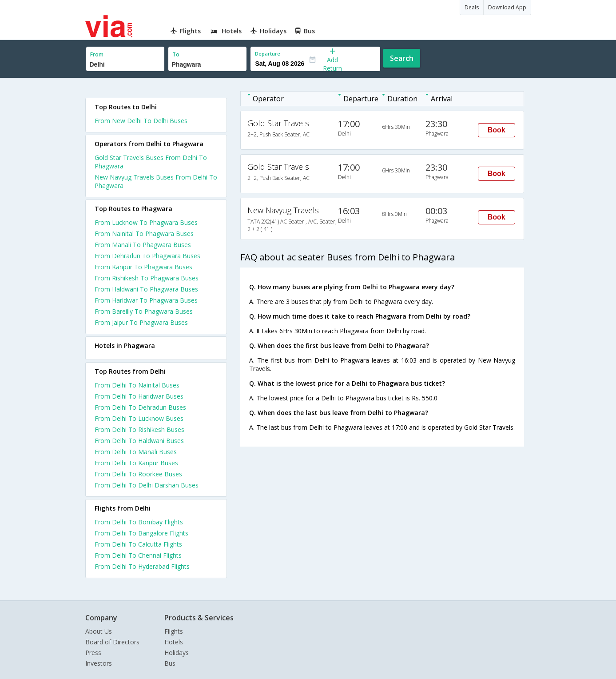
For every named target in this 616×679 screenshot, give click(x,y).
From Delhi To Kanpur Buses (136, 463)
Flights (174, 631)
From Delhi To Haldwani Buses (139, 441)
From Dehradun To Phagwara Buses (147, 256)
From (97, 54)
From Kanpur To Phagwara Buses (143, 267)
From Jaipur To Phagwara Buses (141, 322)
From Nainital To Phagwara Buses (144, 234)
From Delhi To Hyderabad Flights (142, 566)
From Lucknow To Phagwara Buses (146, 222)
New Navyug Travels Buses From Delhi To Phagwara (156, 181)
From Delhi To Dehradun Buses (140, 407)
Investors (99, 663)
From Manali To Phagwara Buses (143, 245)
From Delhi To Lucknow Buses (139, 418)
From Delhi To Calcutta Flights (138, 544)
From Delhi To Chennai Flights (138, 555)
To (176, 54)
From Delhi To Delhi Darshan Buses (147, 485)
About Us (99, 631)
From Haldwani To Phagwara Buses (146, 289)
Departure (268, 54)
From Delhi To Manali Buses (136, 452)
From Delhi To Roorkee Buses (138, 474)
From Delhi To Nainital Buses (137, 385)
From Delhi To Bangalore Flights (141, 533)
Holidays (177, 653)
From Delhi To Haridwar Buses (139, 396)
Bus (170, 663)
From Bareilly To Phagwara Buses (144, 311)
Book (497, 130)
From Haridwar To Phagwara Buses (146, 300)
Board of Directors (112, 642)
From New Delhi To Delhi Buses (141, 121)
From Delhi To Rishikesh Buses (139, 429)
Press (93, 653)
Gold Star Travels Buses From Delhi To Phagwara (151, 162)
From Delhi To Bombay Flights (139, 522)
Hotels (174, 642)
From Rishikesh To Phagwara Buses (147, 278)
